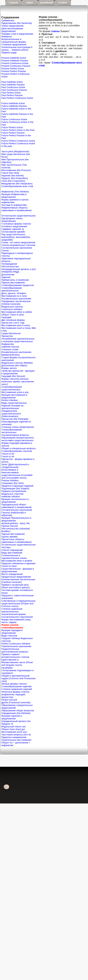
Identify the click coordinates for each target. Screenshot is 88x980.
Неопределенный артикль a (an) (19, 269)
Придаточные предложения (16, 577)
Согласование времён (13, 232)
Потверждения (9, 264)
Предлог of (7, 724)
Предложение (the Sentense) (17, 23)
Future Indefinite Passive (14, 106)
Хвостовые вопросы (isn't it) (16, 735)
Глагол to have (9, 566)
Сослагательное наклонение (17, 248)
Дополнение (8, 275)
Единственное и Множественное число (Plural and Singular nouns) (17, 662)
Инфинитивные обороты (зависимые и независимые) (16, 209)
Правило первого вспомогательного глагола (15, 656)
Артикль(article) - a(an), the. (16, 523)
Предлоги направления (14, 737)
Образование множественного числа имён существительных (18, 439)
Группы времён (9, 537)
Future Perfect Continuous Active (18, 141)
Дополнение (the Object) (14, 365)
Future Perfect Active (12, 127)
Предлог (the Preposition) (15, 178)
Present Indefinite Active (14, 58)
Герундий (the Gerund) (13, 376)
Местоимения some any (14, 732)
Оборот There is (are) (13, 315)
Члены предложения (12, 26)
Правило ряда (9, 53)
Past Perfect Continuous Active (17, 98)
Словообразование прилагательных (12, 289)
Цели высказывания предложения (12, 30)
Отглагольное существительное (18, 216)
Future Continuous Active (14, 119)
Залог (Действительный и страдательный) (15, 466)
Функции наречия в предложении (11, 717)
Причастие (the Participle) (15, 419)
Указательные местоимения (16, 740)
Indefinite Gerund (10, 347)
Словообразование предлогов (17, 285)
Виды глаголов (9, 636)
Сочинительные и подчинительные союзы (14, 557)
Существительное (11, 333)
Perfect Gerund (9, 700)
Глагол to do (8, 456)
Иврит (30, 3)
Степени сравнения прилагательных (12, 610)
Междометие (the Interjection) (17, 184)
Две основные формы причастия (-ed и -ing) (13, 321)
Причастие (7, 336)
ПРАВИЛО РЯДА (10, 272)
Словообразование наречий (16, 686)
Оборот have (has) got (13, 729)
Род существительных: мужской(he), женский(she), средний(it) (16, 237)
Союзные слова (10, 349)
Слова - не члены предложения (18, 242)
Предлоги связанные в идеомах (18, 563)
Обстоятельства (10, 266)
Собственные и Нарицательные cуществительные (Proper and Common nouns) (18, 603)
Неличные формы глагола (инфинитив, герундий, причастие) (15, 694)
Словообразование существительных (12, 388)
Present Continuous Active (15, 63)
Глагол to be (8, 454)
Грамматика (8, 20)
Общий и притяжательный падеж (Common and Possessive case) (18, 678)
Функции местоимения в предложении (14, 396)
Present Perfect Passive (14, 71)
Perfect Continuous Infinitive (16, 644)
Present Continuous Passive (16, 66)
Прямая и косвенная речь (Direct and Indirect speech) (15, 586)
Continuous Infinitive (12, 309)
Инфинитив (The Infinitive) (15, 192)
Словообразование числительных (12, 431)
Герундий (6, 317)
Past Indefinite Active (12, 82)
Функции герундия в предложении (12, 632)
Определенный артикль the (16, 721)
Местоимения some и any (15, 392)
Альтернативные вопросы (15, 435)
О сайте (63, 3)
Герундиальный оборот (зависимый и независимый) (16, 506)
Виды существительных (14, 403)
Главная (14, 3)
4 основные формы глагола (16, 224)
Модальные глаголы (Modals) (17, 363)
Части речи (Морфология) (15, 151)
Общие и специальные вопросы (18, 448)
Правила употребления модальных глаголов (14, 492)
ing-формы (7, 668)
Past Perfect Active (11, 93)
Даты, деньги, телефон (14, 293)
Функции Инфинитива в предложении (14, 196)
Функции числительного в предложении (15, 501)
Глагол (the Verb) (10, 173)
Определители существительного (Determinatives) (11, 414)
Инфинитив (7, 344)
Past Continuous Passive (14, 90)
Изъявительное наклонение (16, 299)
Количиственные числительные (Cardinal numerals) (18, 581)
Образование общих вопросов (18, 710)
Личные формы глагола (14, 684)
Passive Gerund (10, 526)
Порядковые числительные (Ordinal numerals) (16, 303)
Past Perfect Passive (12, 95)
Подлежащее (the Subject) (15, 488)
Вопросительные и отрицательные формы (14, 40)
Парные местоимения (13, 283)
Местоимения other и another (17, 561)
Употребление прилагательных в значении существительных (18, 340)
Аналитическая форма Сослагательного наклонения (17, 616)
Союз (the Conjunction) (13, 181)
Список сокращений (12, 550)
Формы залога (9, 368)
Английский (46, 3)
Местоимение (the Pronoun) (16, 170)
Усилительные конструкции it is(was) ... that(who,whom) (17, 49)
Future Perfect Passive (13, 133)
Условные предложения (14, 226)
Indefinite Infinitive (11, 497)
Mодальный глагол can (13, 727)
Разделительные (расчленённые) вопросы (15, 650)
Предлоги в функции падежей (17, 486)
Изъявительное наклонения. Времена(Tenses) (16, 353)
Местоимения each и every (16, 325)
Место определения (12, 574)
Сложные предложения (14, 44)
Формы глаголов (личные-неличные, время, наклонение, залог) (18, 381)
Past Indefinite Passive (13, 85)
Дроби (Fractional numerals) (16, 702)
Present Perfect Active (13, 69)
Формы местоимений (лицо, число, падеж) (16, 621)
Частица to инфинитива (14, 205)
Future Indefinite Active (13, 103)
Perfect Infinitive (10, 400)
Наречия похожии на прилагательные (12, 407)
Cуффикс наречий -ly (13, 229)
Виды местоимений (12, 553)
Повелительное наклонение (16, 646)
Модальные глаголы (12, 307)
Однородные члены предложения (12, 220)
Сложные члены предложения (18, 427)
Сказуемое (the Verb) (12, 483)
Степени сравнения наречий (17, 689)
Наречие (6, 277)
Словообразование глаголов (17, 451)
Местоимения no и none (14, 296)
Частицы (6, 547)
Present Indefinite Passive (15, 61)
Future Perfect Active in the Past (18, 130)
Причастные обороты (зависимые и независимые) (16, 541)
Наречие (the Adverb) (12, 176)
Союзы (5, 250)
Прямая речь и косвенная (15, 280)
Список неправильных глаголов (18, 245)
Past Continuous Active (13, 87)
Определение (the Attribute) (16, 713)
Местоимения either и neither (17, 312)
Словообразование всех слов (17, 186)
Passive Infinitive (10, 480)
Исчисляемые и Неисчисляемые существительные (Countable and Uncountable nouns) (17, 474)
